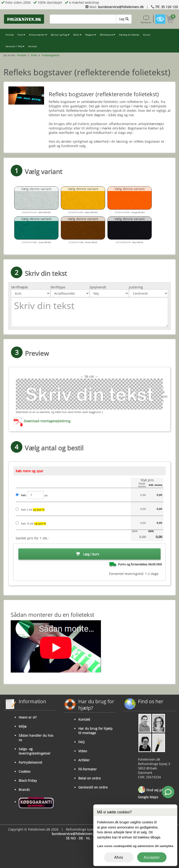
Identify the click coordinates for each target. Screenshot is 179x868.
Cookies (25, 771)
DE (81, 838)
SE (68, 838)
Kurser (147, 35)
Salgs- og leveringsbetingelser (35, 751)
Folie (21, 35)
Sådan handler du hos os (36, 738)
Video (83, 751)
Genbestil (146, 19)
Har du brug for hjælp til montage (95, 731)
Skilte (77, 35)
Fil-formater (88, 769)
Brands (24, 790)
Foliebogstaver (51, 55)
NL (88, 838)
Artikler (84, 760)
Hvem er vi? (28, 717)
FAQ (81, 742)
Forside (10, 35)
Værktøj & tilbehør (129, 35)
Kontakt (33, 46)
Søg (124, 19)
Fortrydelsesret (30, 762)
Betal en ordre (89, 778)
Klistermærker (38, 35)
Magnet (91, 35)
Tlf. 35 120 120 (167, 7)
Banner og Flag (60, 35)
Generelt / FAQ (15, 46)
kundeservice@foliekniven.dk (121, 7)
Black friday (28, 781)
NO (73, 838)
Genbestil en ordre (93, 787)
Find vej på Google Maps (151, 793)
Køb (23, 495)
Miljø (22, 726)
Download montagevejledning (47, 421)
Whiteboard (107, 35)
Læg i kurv (88, 554)
